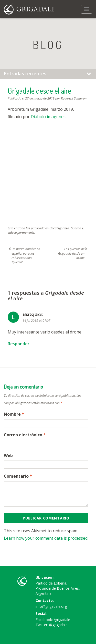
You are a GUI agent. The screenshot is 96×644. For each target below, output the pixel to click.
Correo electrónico (25, 435)
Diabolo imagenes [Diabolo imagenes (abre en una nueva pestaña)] (48, 117)
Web (8, 455)
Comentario (18, 476)
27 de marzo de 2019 (40, 98)
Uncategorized (59, 228)
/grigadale (62, 620)
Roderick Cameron (74, 98)
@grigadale (58, 625)
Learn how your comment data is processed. (46, 538)
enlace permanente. (21, 233)
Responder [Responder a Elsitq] (19, 344)
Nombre (14, 414)
